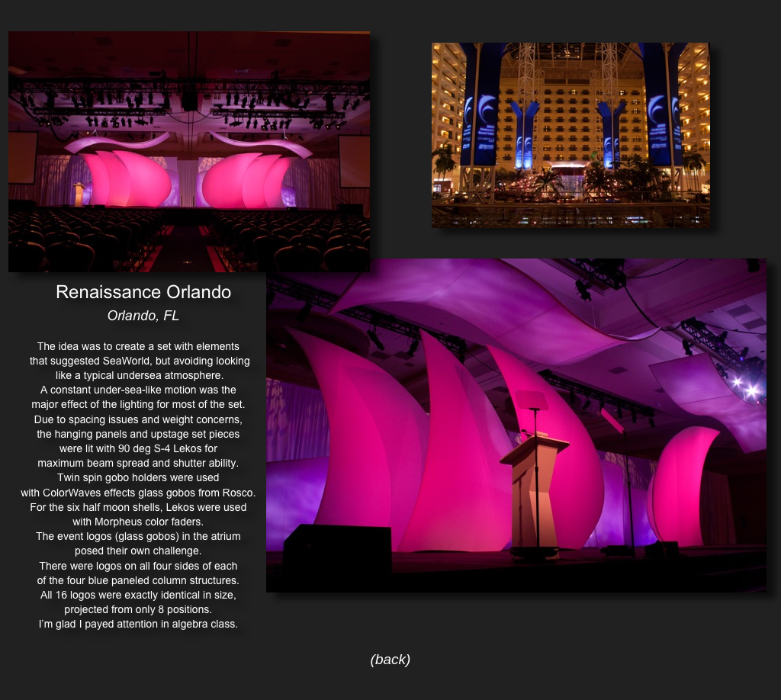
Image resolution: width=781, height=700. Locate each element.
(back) (391, 659)
